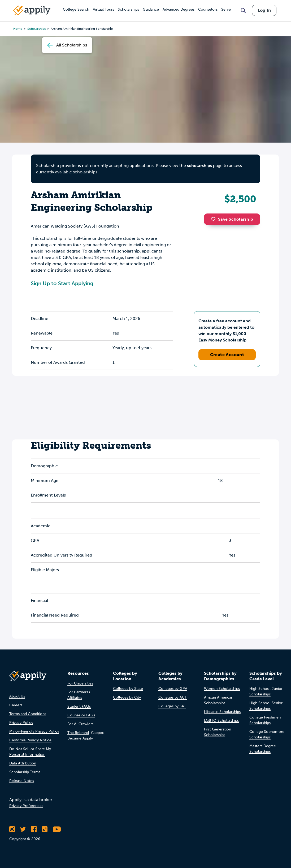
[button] (215, 219)
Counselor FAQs (81, 715)
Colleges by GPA (173, 689)
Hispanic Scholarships (222, 712)
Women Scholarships (222, 689)
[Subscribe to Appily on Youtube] (57, 829)
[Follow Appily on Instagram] (12, 829)
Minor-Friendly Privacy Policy (34, 731)
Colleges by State (128, 689)
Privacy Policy (21, 723)
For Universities (80, 683)
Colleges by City (127, 697)
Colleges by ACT (173, 697)
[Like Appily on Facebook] (34, 829)
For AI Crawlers (80, 724)
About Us (17, 696)
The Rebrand (78, 733)
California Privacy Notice (30, 740)
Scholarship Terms (25, 772)
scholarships (199, 166)
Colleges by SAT (172, 706)
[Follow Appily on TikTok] (45, 829)
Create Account (227, 355)
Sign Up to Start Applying (62, 283)
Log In (264, 10)
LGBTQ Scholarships (221, 721)
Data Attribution (23, 763)
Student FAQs (79, 706)
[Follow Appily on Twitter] (23, 829)
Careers (16, 705)
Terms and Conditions (28, 714)
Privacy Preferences (26, 806)
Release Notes (22, 781)
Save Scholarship (232, 219)
